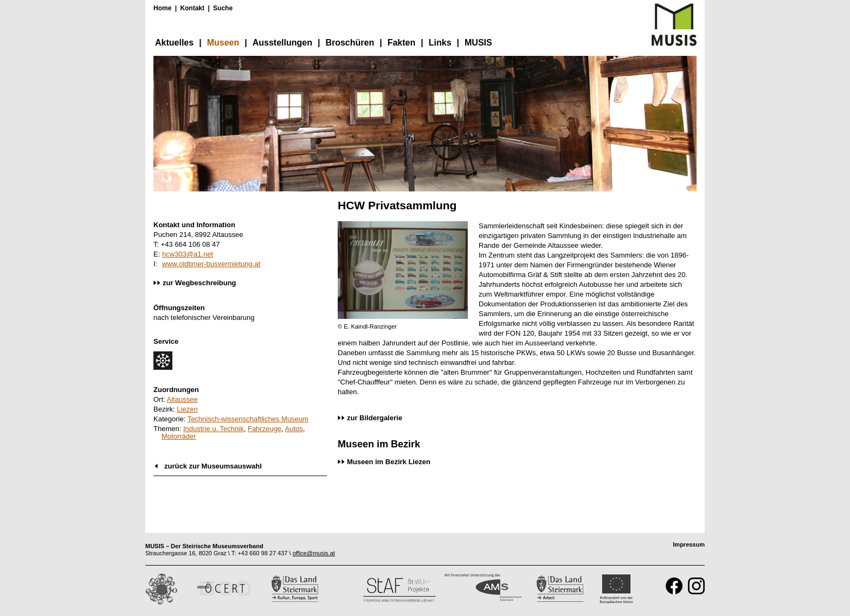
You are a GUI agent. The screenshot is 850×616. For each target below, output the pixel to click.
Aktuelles (174, 43)
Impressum (689, 544)
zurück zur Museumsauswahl (213, 466)
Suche (223, 8)
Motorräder (179, 436)
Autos (294, 429)
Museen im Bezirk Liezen (389, 462)
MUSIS (478, 43)
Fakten (402, 43)
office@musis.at (314, 553)
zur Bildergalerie (375, 418)
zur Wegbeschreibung (199, 283)
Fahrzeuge (265, 429)
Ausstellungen (282, 43)
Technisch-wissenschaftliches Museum (248, 419)
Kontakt (192, 8)
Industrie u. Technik (214, 429)
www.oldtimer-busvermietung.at (211, 264)
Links (440, 43)
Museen (223, 43)
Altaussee (182, 399)
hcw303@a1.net (188, 254)
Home (162, 8)
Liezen (187, 409)
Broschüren (350, 43)
